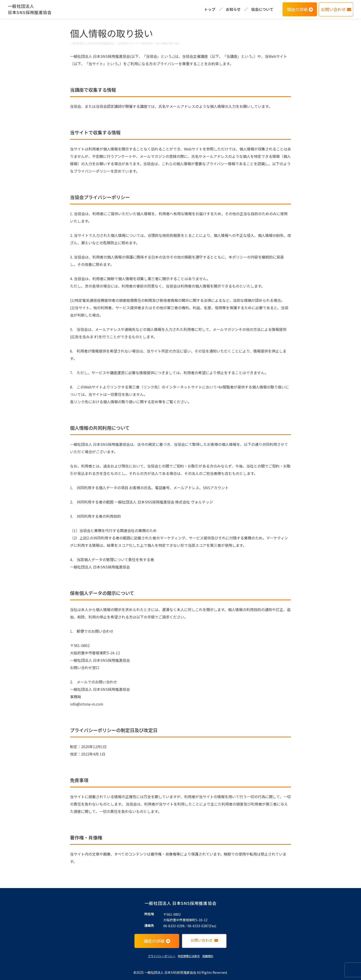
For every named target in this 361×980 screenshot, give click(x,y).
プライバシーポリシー (162, 956)
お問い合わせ (336, 9)
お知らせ (233, 9)
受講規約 (208, 956)
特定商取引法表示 (189, 956)
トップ (210, 9)
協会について (262, 9)
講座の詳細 (300, 9)
